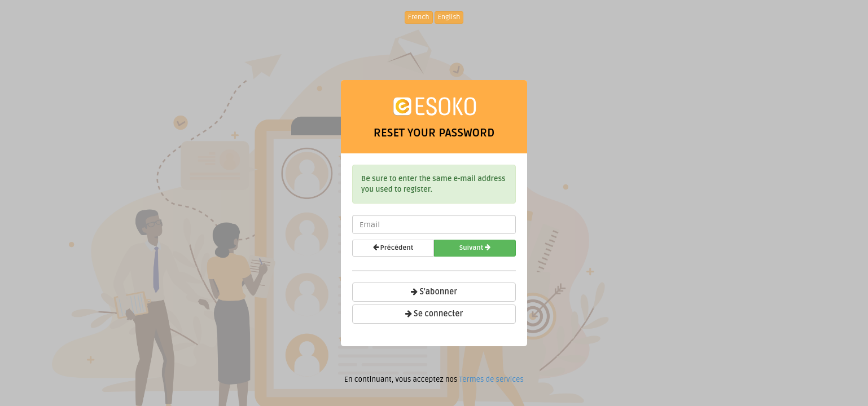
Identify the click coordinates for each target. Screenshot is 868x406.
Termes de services (491, 379)
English (449, 17)
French (419, 17)
